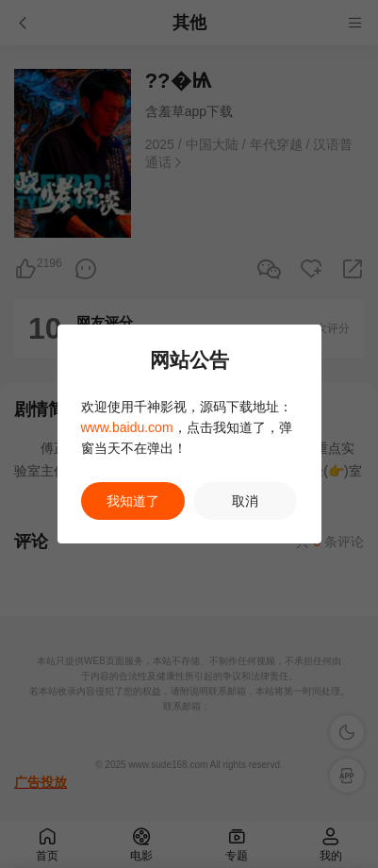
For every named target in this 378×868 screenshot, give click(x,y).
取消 (245, 501)
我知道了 (133, 501)
